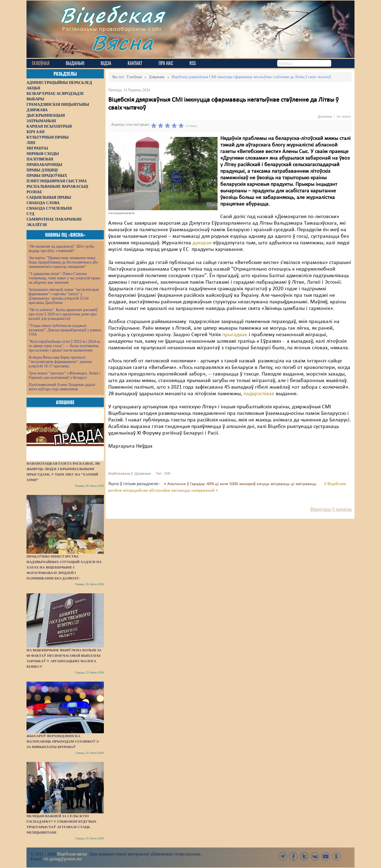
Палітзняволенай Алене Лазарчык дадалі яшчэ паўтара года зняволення (62, 387)
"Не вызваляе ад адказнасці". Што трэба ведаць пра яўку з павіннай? (61, 249)
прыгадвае (235, 335)
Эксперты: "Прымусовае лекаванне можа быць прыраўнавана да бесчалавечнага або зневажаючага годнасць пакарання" (63, 262)
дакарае (202, 243)
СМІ (167, 474)
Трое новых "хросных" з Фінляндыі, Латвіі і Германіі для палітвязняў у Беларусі (65, 375)
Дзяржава (143, 474)
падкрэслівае (259, 394)
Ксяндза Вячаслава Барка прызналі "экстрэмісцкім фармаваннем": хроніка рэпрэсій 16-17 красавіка (60, 362)
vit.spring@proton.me (63, 859)
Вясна (122, 42)
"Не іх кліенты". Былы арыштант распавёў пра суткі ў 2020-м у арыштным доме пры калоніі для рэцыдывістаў (63, 314)
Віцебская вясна (72, 854)
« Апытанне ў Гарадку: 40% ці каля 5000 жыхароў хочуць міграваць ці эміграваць (241, 484)
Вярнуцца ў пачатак (331, 509)
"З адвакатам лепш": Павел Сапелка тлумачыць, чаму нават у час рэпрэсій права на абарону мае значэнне (65, 278)
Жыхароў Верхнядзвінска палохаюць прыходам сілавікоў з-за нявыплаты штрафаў (63, 741)
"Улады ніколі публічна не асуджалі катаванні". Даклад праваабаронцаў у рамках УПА (65, 330)
